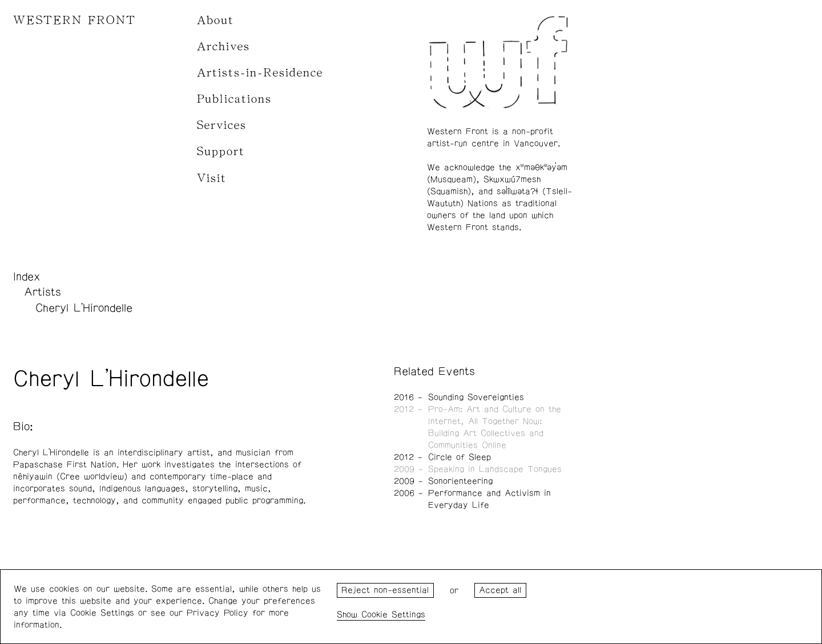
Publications (234, 99)
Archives (223, 46)
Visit (212, 178)
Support (221, 151)
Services (222, 125)
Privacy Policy (217, 613)
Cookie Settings (393, 615)
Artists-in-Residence (260, 73)
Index (27, 277)
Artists (43, 292)
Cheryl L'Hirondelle (84, 308)
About (215, 20)
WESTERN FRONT (74, 20)
